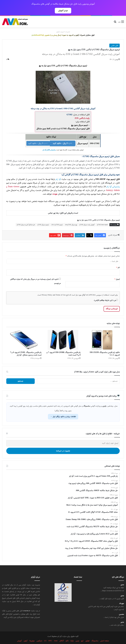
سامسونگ (95, 635)
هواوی (87, 635)
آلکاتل (62, 635)
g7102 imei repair (102, 219)
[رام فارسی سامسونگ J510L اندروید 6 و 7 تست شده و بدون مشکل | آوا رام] (24, 334)
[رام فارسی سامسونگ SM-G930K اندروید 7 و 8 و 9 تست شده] (63, 334)
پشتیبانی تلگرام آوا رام (49, 144)
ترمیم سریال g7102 (43, 219)
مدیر (122, 579)
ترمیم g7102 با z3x (57, 219)
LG (45, 635)
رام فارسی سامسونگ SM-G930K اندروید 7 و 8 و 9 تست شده (64, 348)
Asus (56, 635)
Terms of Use (61, 289)
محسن (121, 608)
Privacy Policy (47, 289)
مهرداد (122, 597)
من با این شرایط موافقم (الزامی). (106, 294)
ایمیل (117, 273)
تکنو (67, 635)
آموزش (19, 635)
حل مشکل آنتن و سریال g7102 (26, 219)
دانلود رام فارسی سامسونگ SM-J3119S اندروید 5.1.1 (105, 348)
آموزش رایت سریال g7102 (87, 219)
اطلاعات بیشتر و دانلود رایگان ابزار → (63, 411)
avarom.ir (27, 605)
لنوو (82, 635)
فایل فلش (115, 40)
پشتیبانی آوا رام (113, 181)
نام (118, 261)
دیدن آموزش (63, 11)
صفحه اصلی (105, 635)
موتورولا (32, 635)
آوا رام (58, 173)
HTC (50, 635)
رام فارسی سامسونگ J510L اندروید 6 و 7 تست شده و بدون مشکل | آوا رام (26, 348)
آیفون (26, 635)
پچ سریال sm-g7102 (71, 219)
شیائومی (39, 635)
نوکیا (72, 635)
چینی (77, 635)
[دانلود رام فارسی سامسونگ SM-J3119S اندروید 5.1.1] (102, 334)
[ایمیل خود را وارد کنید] (63, 437)
